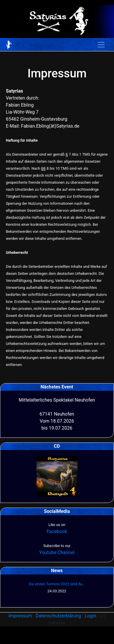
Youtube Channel (57, 552)
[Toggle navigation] (101, 45)
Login (90, 616)
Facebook (57, 531)
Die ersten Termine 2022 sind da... (57, 584)
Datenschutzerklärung (58, 616)
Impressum (20, 616)
